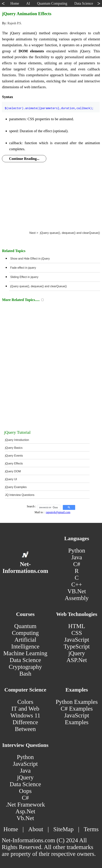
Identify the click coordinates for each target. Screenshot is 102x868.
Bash (25, 674)
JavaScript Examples (77, 719)
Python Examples (77, 702)
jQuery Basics (14, 448)
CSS (77, 633)
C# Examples (77, 709)
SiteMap (63, 829)
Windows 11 (25, 715)
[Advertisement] (51, 193)
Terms (91, 829)
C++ (77, 584)
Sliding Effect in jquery (24, 277)
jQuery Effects (14, 463)
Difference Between (25, 726)
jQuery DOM (13, 471)
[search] (49, 508)
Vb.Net (25, 818)
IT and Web (25, 709)
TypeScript (77, 646)
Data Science (25, 660)
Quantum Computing (25, 629)
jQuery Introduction (17, 440)
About (36, 829)
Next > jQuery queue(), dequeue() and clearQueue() (65, 233)
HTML (77, 626)
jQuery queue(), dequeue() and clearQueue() (38, 286)
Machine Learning (25, 653)
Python (77, 550)
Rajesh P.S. (15, 23)
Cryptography (25, 667)
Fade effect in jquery (23, 268)
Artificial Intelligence (25, 643)
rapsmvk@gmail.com (58, 512)
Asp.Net (25, 811)
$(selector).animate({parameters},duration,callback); (49, 106)
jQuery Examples (16, 487)
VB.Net (77, 591)
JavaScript (77, 640)
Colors (25, 702)
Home (11, 829)
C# (77, 564)
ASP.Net (77, 660)
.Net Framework (25, 804)
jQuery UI (11, 479)
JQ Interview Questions (20, 495)
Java (77, 557)
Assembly (77, 598)
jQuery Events (14, 456)
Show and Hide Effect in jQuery (30, 259)
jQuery (77, 653)
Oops (25, 791)
